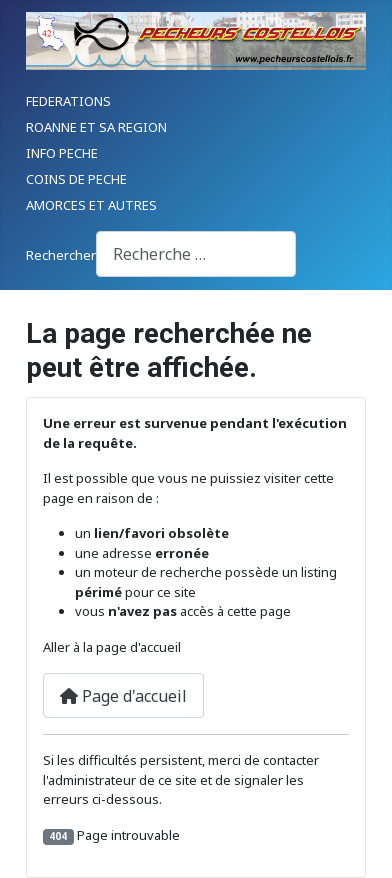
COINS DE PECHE (76, 179)
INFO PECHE (62, 153)
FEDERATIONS (68, 101)
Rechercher (61, 255)
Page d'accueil (123, 696)
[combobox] (196, 253)
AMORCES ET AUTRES (91, 205)
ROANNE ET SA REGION (96, 127)
